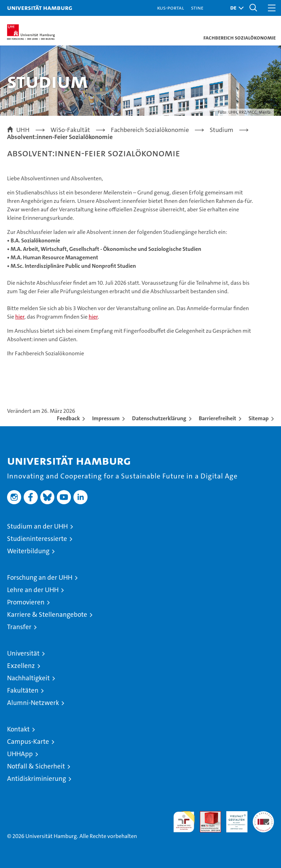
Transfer (19, 627)
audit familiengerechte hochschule (184, 822)
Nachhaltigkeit (28, 678)
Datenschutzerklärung (159, 418)
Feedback (68, 418)
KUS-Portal (171, 8)
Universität (23, 653)
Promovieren (26, 602)
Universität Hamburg (40, 8)
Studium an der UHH (37, 526)
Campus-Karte (28, 742)
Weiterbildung (28, 551)
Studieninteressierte (37, 539)
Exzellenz (21, 666)
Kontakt (18, 729)
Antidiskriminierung (37, 779)
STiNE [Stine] (197, 8)
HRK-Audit (233, 819)
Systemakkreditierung (263, 815)
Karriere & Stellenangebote (47, 614)
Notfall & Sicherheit (36, 766)
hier (20, 317)
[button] (235, 8)
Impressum (106, 418)
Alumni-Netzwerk (33, 703)
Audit (207, 815)
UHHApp (20, 754)
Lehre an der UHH (33, 590)
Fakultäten (23, 690)
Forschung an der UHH (40, 577)
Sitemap (259, 418)
